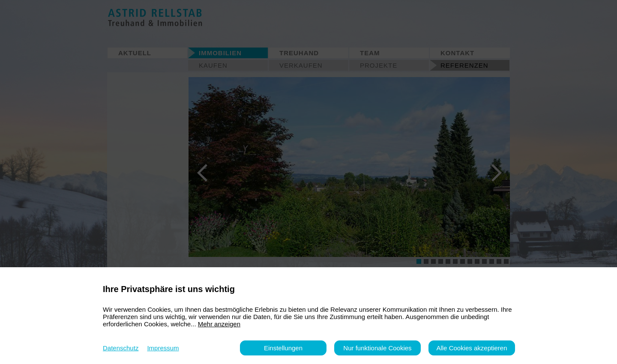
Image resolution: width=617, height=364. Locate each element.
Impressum (163, 348)
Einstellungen (283, 348)
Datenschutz (121, 348)
